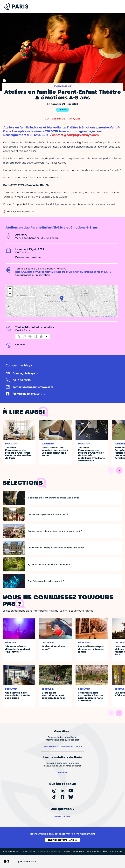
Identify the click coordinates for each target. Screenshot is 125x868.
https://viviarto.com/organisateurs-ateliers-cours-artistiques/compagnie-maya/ (62, 272)
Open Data (79, 851)
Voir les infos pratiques (63, 119)
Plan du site (116, 851)
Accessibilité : (42, 851)
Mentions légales (11, 851)
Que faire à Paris (27, 861)
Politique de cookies (97, 851)
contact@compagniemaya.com (75, 135)
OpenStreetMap (106, 316)
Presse (67, 851)
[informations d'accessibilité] (33, 336)
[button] (62, 298)
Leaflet (92, 316)
